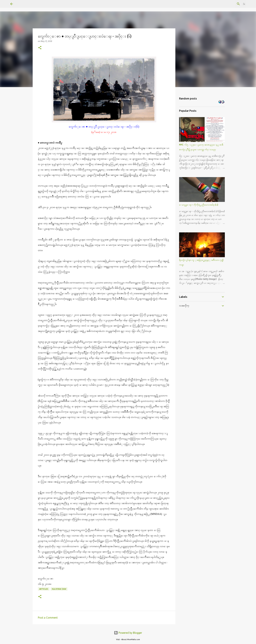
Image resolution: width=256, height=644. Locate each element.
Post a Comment (48, 618)
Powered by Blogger (128, 633)
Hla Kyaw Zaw (59, 589)
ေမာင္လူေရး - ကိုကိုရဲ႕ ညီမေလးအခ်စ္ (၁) (199, 205)
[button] (40, 48)
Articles (44, 589)
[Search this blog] (229, 4)
